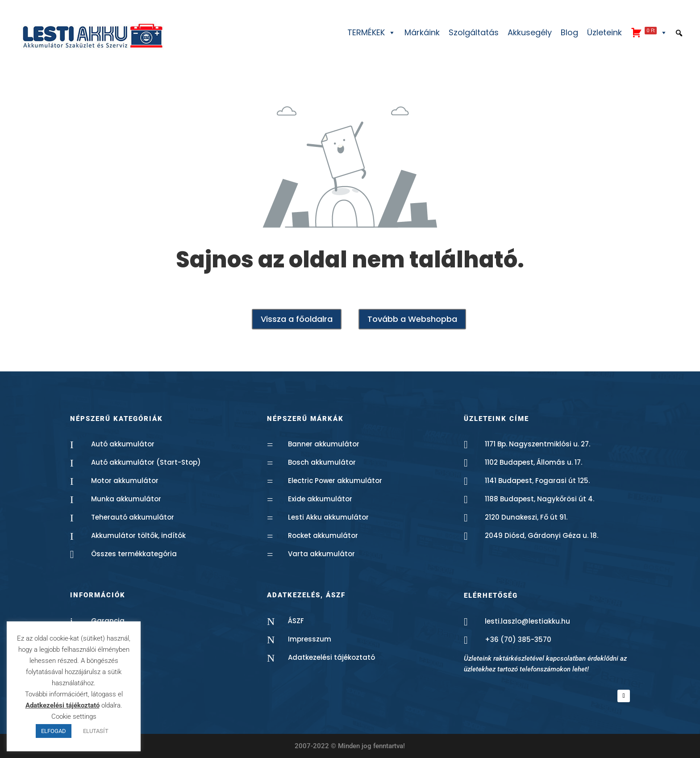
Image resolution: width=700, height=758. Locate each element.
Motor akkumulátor (125, 481)
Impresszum (310, 639)
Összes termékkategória (134, 554)
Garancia (108, 621)
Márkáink (422, 32)
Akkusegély (530, 32)
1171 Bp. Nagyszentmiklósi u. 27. (537, 444)
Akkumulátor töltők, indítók (138, 535)
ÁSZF (296, 621)
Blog (569, 32)
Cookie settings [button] (74, 716)
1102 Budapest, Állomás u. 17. (533, 462)
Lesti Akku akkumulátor (328, 517)
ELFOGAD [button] (54, 731)
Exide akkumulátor (320, 499)
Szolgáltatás (474, 32)
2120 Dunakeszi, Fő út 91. (526, 517)
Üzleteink (604, 32)
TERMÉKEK (371, 32)
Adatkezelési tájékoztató (331, 657)
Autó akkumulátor (123, 444)
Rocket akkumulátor (323, 535)
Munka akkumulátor (126, 499)
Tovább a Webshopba (412, 319)
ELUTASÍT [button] (96, 731)
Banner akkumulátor (324, 444)
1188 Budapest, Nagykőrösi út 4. (540, 499)
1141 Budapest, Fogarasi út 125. (537, 481)
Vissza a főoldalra (297, 319)
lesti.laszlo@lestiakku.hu (527, 621)
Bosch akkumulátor (322, 462)
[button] (679, 33)
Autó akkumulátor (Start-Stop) (146, 462)
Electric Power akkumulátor (335, 481)
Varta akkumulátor (321, 554)
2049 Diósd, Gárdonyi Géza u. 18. (542, 535)
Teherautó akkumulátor (133, 517)
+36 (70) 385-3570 (518, 639)
